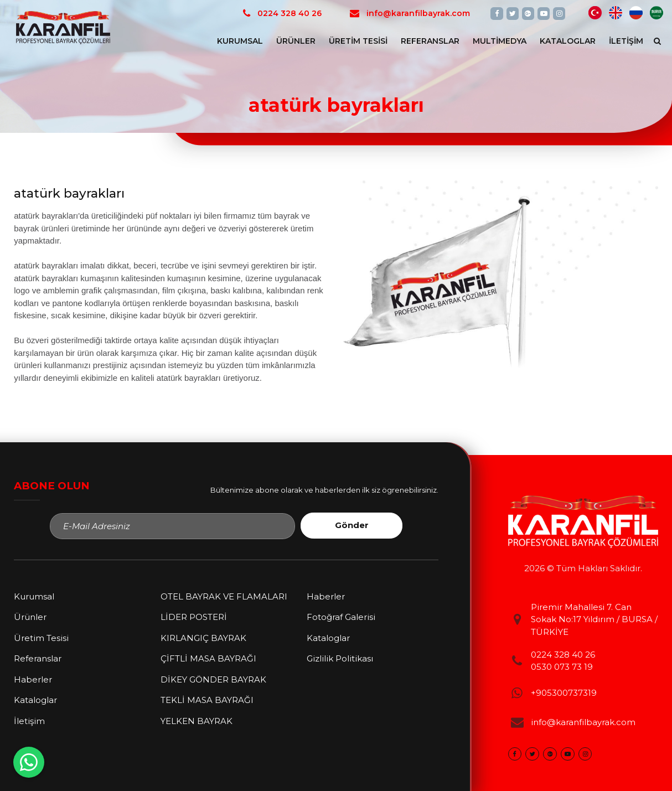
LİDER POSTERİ (194, 617)
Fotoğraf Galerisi (341, 617)
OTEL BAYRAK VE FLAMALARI (224, 596)
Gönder (352, 525)
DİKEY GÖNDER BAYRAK (213, 679)
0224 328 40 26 (563, 655)
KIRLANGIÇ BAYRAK (203, 638)
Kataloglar (568, 41)
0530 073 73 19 (562, 667)
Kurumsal (240, 41)
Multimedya (500, 41)
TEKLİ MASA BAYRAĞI (207, 700)
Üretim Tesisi (358, 41)
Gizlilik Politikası (340, 658)
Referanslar (430, 41)
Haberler (33, 679)
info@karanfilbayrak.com (583, 722)
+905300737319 (564, 693)
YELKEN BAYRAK (197, 721)
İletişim (626, 41)
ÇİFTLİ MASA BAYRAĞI (208, 658)
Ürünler (296, 41)
